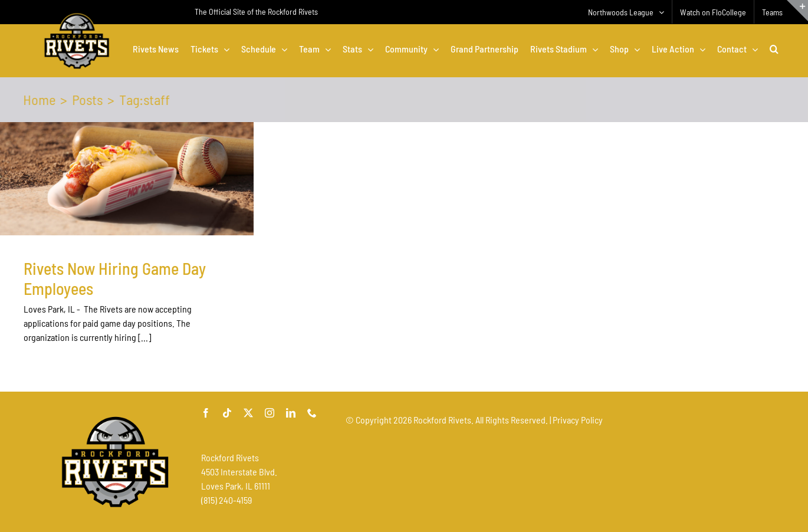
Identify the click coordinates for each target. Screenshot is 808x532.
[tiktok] (227, 413)
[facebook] (206, 413)
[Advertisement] (560, 463)
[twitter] (248, 413)
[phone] (312, 413)
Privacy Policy (578, 420)
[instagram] (270, 413)
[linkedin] (291, 413)
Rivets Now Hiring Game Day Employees (115, 278)
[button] (774, 49)
